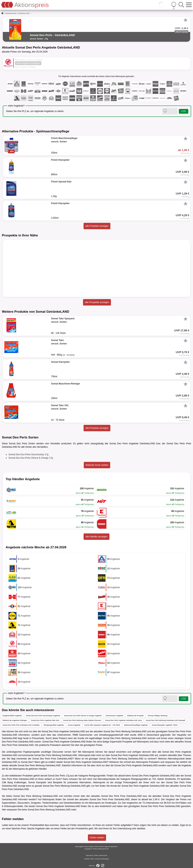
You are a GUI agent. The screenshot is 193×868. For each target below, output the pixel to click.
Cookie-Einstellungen (102, 859)
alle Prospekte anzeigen (97, 302)
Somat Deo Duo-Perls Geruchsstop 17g (28, 454)
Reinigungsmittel (97, 776)
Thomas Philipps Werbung (157, 716)
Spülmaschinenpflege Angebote (136, 725)
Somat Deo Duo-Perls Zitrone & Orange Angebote (83, 716)
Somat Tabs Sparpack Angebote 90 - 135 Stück (102, 725)
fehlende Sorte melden (97, 465)
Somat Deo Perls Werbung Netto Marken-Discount (82, 720)
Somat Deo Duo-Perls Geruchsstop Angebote (43, 716)
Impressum (90, 855)
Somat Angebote (74, 725)
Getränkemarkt (11, 13)
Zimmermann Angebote (115, 716)
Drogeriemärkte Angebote (12, 716)
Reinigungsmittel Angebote (54, 725)
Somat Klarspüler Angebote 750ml (165, 725)
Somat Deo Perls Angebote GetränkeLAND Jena (123, 720)
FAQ (92, 859)
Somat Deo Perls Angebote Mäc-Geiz (45, 720)
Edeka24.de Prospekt (135, 716)
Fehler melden (97, 838)
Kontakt (87, 859)
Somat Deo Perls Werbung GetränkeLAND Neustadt (165, 720)
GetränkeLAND (23, 13)
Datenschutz (103, 855)
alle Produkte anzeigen (97, 226)
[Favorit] (185, 20)
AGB (96, 855)
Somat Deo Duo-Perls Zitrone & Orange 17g (31, 458)
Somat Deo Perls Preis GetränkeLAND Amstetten (21, 725)
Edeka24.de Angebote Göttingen (15, 720)
